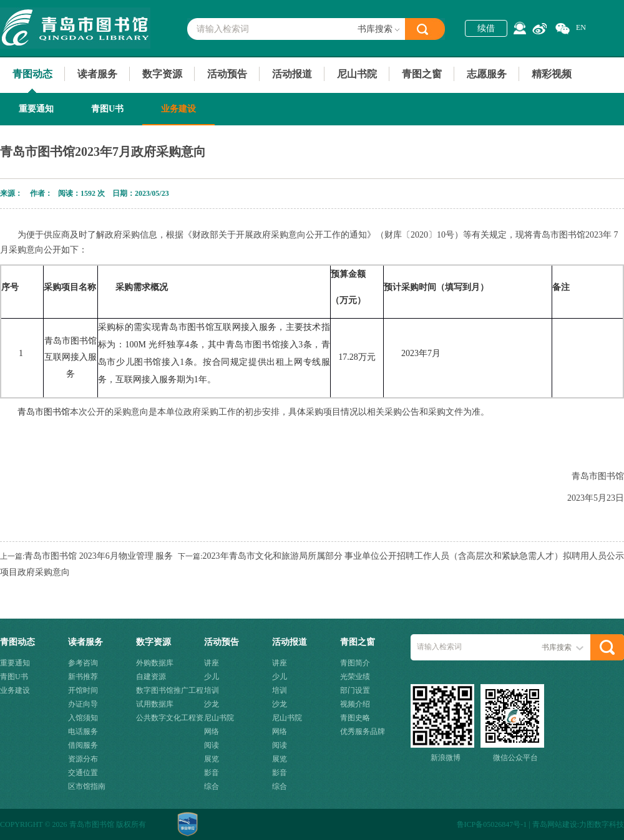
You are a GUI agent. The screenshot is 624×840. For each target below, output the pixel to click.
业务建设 (178, 109)
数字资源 (162, 74)
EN (581, 27)
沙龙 (212, 704)
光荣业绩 (355, 677)
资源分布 (83, 759)
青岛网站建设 (555, 824)
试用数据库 (155, 704)
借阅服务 (83, 745)
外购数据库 (155, 663)
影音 (212, 773)
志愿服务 (487, 74)
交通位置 (83, 773)
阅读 (212, 745)
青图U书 (107, 109)
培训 (212, 690)
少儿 (212, 677)
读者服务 (97, 74)
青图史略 (355, 718)
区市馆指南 (87, 786)
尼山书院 (357, 74)
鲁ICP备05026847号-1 (492, 824)
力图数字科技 (602, 824)
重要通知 (36, 109)
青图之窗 (422, 74)
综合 (212, 786)
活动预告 (227, 74)
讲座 (212, 663)
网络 (212, 731)
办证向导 (83, 704)
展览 (212, 759)
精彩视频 (552, 74)
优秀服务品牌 (363, 731)
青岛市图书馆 (75, 28)
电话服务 (83, 731)
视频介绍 (355, 704)
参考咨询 (83, 663)
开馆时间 (83, 690)
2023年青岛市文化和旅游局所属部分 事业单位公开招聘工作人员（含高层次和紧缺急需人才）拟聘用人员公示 (414, 556)
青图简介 (355, 663)
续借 (486, 28)
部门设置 (355, 690)
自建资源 (151, 677)
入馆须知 (83, 718)
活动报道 (292, 74)
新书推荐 (83, 677)
